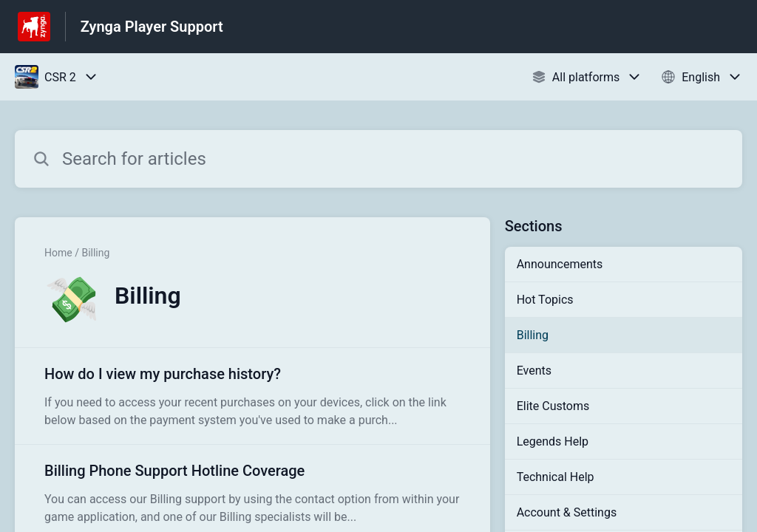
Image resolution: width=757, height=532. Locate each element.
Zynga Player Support (152, 27)
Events (534, 371)
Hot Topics (545, 300)
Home (58, 253)
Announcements (560, 264)
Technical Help (556, 477)
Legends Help (553, 441)
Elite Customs (553, 406)
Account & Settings (567, 512)
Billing (533, 335)
